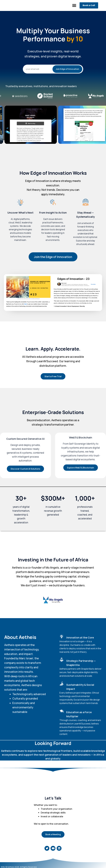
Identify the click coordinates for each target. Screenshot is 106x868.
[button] (74, 6)
